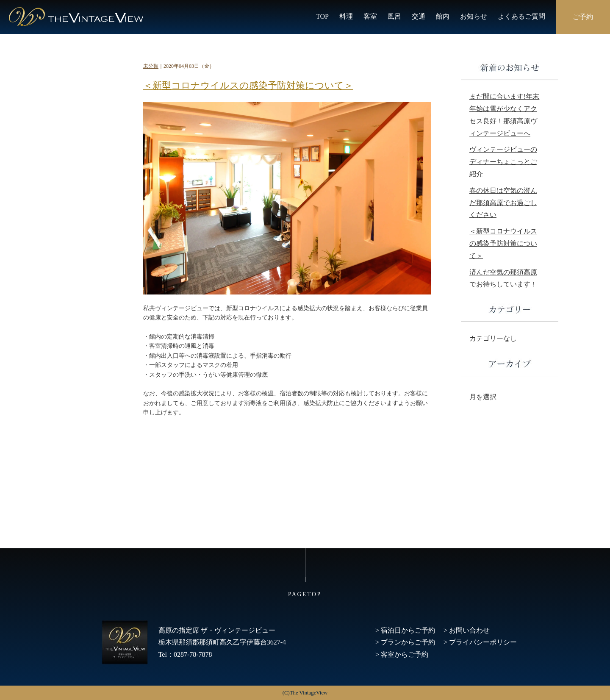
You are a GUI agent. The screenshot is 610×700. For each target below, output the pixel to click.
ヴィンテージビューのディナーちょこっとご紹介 (503, 162)
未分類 (151, 66)
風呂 (394, 16)
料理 (346, 16)
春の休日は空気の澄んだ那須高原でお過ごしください (503, 203)
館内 (443, 16)
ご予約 (583, 17)
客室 (370, 16)
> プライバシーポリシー (480, 642)
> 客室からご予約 (402, 654)
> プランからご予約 (405, 642)
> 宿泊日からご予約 (405, 630)
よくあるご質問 (521, 16)
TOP (322, 16)
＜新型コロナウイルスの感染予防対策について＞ (248, 85)
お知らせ (474, 16)
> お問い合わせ (467, 630)
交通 (419, 16)
